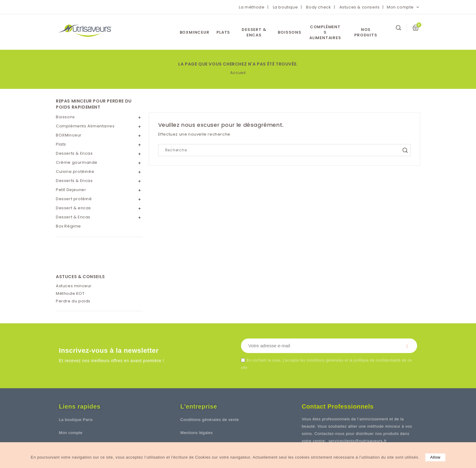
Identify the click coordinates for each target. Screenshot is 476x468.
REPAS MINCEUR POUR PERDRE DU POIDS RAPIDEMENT (94, 104)
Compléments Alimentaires (325, 32)
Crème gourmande (77, 162)
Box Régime (68, 226)
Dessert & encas (254, 32)
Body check (318, 7)
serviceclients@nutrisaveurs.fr (358, 441)
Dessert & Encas (73, 217)
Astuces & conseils (360, 7)
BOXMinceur (195, 32)
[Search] (284, 150)
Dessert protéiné (74, 199)
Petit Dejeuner (71, 190)
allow (435, 457)
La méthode (252, 7)
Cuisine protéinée (75, 172)
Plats (223, 32)
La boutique (286, 7)
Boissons (289, 32)
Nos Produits (366, 32)
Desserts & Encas (74, 153)
